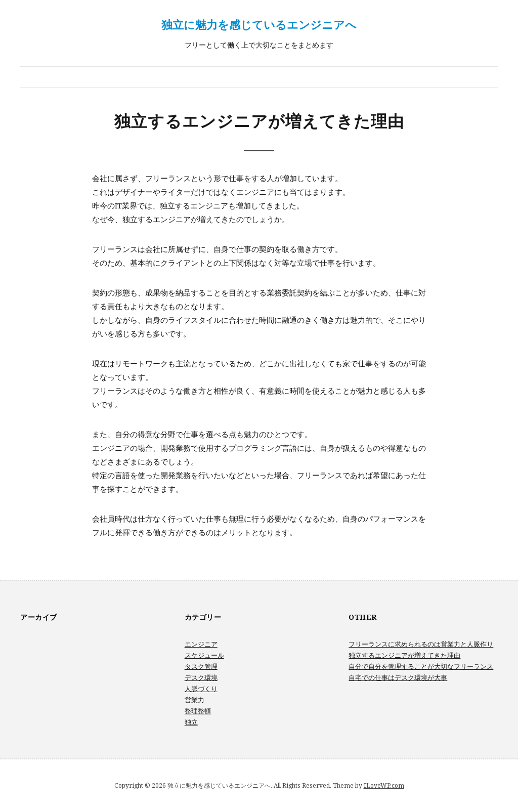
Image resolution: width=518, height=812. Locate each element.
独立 (191, 722)
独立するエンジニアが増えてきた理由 (404, 655)
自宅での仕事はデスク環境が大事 (398, 677)
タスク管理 (201, 666)
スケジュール (204, 655)
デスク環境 (201, 677)
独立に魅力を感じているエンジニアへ (259, 24)
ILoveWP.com (384, 785)
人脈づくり (201, 689)
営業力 (195, 700)
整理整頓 (198, 711)
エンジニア (201, 644)
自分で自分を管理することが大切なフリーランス (421, 666)
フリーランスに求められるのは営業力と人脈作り (421, 644)
